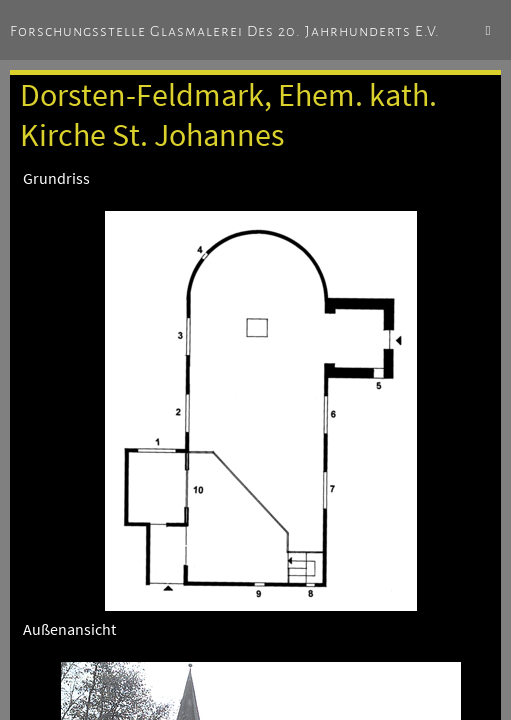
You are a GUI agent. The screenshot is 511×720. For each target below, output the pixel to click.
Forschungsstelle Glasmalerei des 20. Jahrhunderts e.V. (225, 31)
